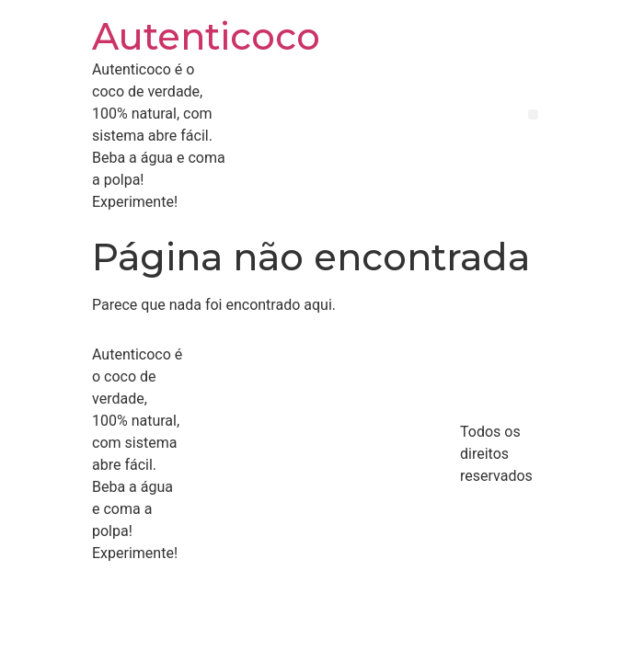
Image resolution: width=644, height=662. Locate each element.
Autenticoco (206, 36)
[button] (533, 114)
